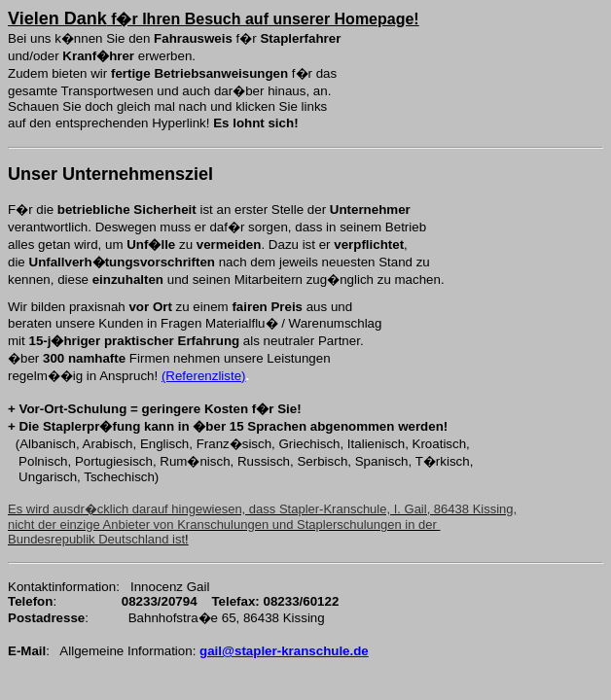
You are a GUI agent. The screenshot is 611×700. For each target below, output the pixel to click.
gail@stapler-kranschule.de (284, 651)
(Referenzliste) (204, 376)
